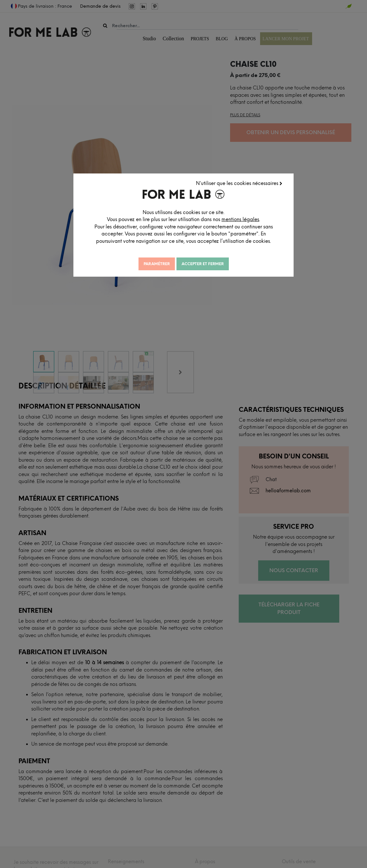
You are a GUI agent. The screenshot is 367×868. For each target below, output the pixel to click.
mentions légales (217, 225)
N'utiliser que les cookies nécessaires (241, 181)
